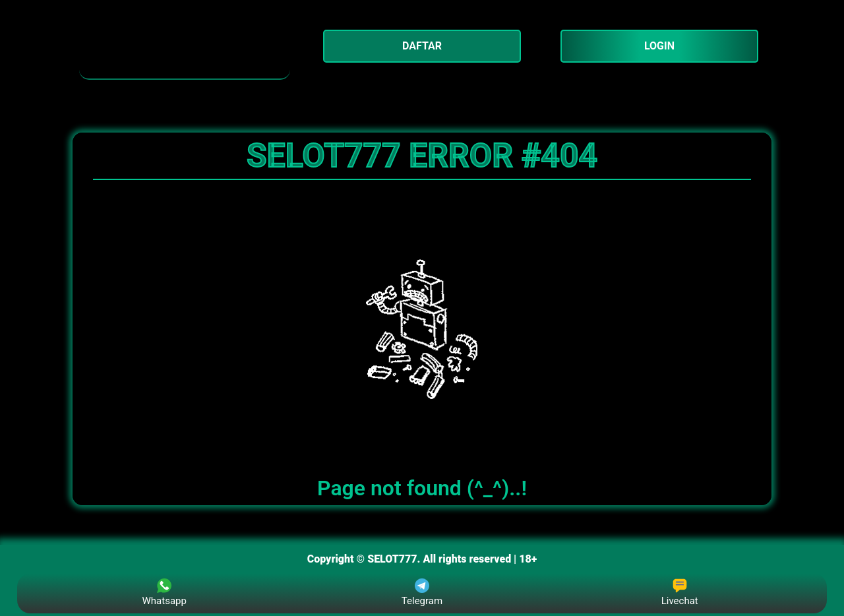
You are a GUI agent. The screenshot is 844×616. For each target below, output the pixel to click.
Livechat (680, 593)
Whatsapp (165, 593)
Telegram (422, 593)
